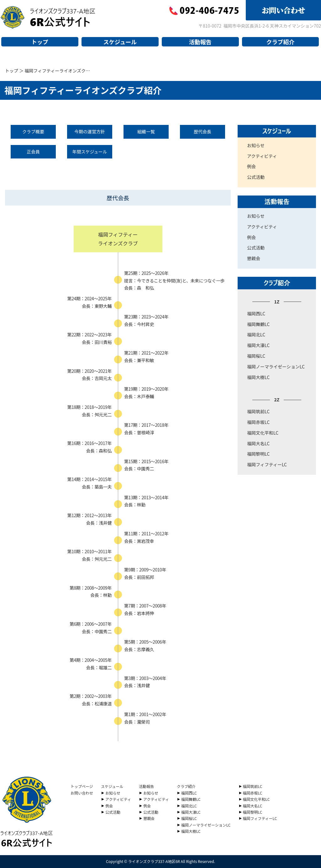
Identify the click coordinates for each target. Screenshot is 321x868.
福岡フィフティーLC (267, 464)
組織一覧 (146, 131)
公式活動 (256, 177)
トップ (40, 42)
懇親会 (254, 258)
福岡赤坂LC (258, 422)
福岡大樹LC (258, 377)
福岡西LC (256, 313)
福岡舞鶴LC (258, 324)
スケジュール (120, 42)
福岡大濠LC (258, 345)
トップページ (82, 786)
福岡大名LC (258, 443)
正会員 (33, 152)
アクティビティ (262, 156)
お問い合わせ (82, 793)
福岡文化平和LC (263, 433)
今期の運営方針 (90, 131)
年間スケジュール (89, 152)
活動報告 (200, 42)
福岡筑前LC (258, 411)
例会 (251, 166)
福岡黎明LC (258, 454)
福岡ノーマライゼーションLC (276, 367)
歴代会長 (203, 131)
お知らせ (256, 145)
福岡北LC (256, 335)
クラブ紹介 (281, 42)
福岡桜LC (256, 356)
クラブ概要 (33, 131)
